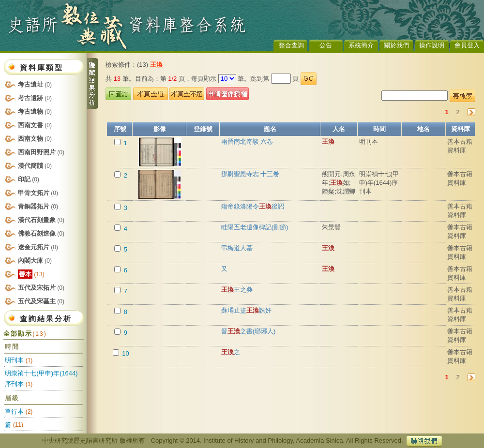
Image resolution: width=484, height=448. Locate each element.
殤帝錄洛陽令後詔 (253, 206)
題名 (270, 129)
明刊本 (14, 360)
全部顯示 (25, 334)
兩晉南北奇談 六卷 (247, 142)
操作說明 (432, 45)
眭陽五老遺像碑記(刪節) (255, 227)
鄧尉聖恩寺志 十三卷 (250, 174)
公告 (326, 45)
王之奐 (237, 290)
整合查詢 (291, 45)
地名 (423, 129)
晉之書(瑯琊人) (249, 331)
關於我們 (396, 45)
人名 (339, 129)
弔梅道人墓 (237, 248)
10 (125, 353)
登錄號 (203, 129)
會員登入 (467, 45)
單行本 (14, 411)
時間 (379, 129)
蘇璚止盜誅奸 (246, 310)
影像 (160, 129)
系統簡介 (361, 45)
